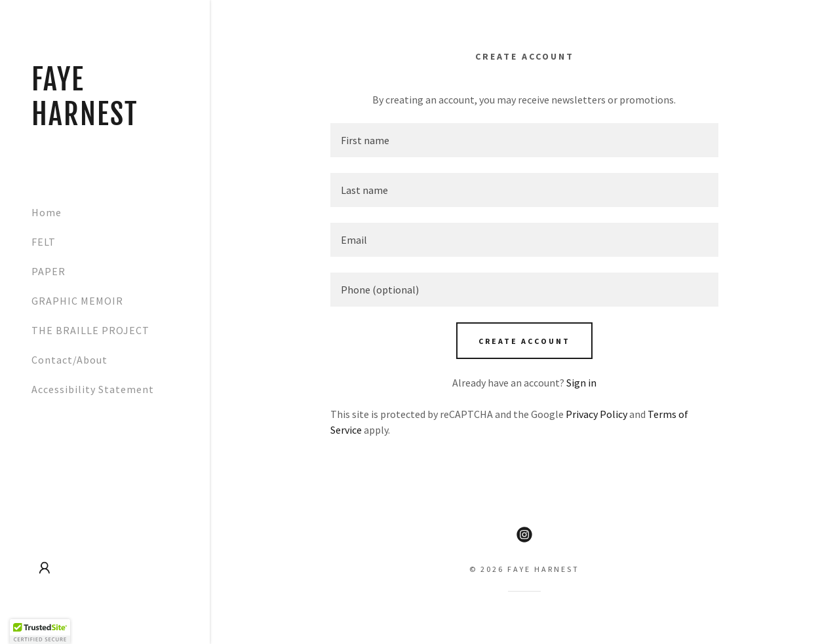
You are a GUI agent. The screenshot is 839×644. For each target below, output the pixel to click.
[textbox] (524, 140)
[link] (105, 121)
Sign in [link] (581, 383)
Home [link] (47, 212)
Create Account (524, 341)
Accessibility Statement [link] (93, 389)
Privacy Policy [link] (596, 414)
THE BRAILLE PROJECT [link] (90, 330)
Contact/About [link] (69, 360)
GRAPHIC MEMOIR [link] (77, 301)
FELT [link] (44, 242)
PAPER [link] (49, 271)
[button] (45, 568)
